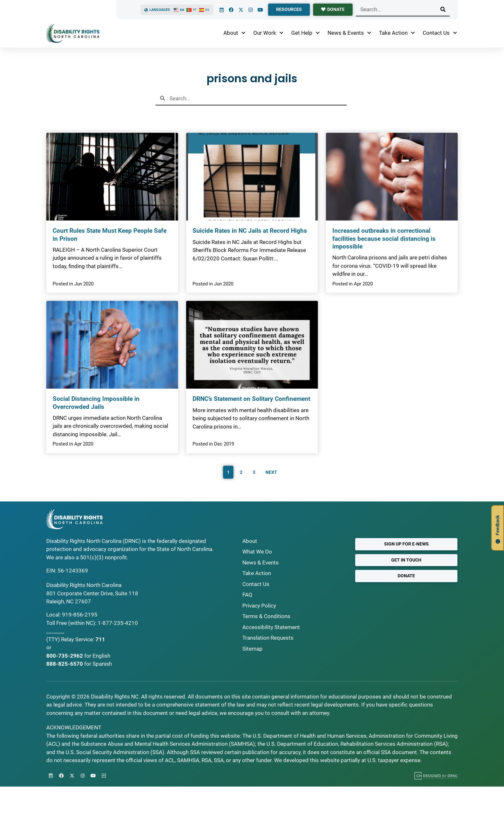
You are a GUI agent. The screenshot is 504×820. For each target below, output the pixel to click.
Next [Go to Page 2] (271, 472)
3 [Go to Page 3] (254, 472)
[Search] (443, 9)
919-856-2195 (80, 615)
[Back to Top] (104, 776)
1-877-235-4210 (118, 623)
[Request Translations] (294, 638)
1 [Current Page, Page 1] (228, 472)
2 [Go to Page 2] (241, 472)
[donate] (333, 10)
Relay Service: (78, 639)
